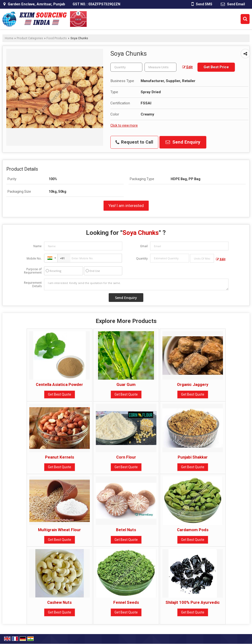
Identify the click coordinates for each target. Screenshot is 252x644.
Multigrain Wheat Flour (59, 530)
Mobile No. (34, 258)
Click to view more (124, 125)
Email (144, 246)
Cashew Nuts (59, 602)
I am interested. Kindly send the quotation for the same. (136, 284)
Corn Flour (126, 457)
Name (38, 246)
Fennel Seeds (126, 602)
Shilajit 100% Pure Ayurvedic (193, 602)
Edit (187, 67)
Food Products (57, 38)
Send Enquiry (183, 142)
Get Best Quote (60, 394)
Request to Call (134, 142)
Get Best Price (216, 67)
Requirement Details (33, 284)
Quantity (142, 258)
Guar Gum (126, 384)
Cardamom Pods (193, 530)
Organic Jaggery (193, 384)
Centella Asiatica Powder (59, 384)
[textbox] (160, 67)
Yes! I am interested (126, 206)
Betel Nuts (126, 530)
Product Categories (30, 38)
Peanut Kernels (60, 457)
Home (9, 38)
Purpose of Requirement (33, 271)
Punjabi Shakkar (193, 457)
